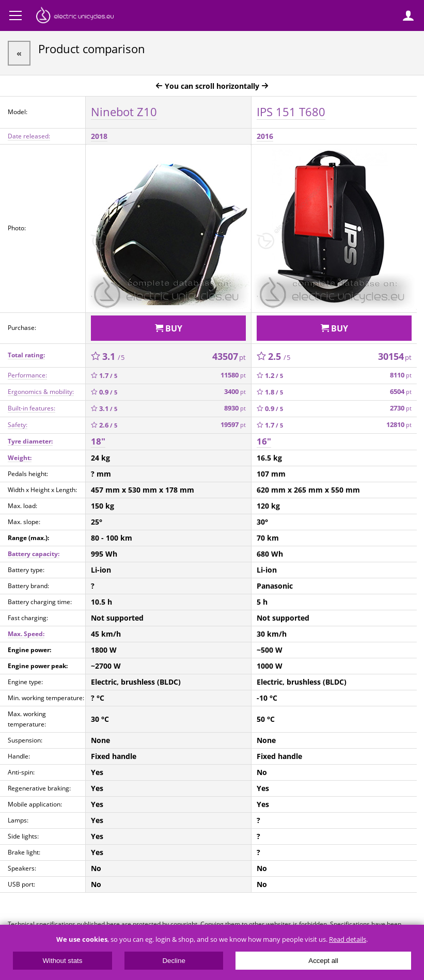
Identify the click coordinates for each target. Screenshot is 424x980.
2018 (99, 136)
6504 (401, 392)
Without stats (62, 961)
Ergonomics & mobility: (41, 392)
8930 (235, 408)
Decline (174, 961)
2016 (265, 136)
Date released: (29, 136)
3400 (235, 392)
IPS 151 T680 (291, 112)
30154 (395, 356)
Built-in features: (32, 408)
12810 (399, 425)
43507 (229, 356)
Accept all (323, 961)
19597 (233, 425)
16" (264, 441)
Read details (348, 939)
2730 (401, 408)
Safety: (18, 425)
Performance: (27, 375)
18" (98, 441)
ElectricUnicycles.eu (75, 17)
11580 (233, 375)
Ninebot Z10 (124, 112)
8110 (401, 375)
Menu (15, 15)
